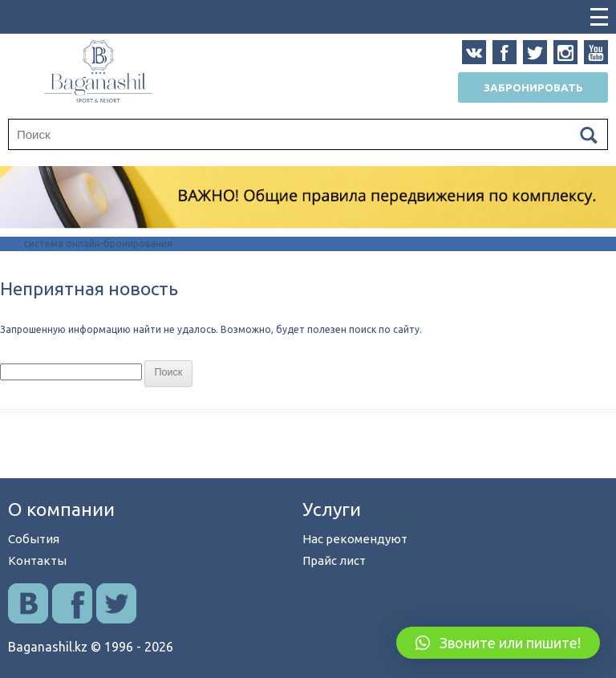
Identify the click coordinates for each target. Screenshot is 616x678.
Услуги (332, 509)
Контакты (37, 560)
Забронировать (533, 87)
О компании (61, 509)
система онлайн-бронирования (98, 244)
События (34, 539)
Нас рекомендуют (355, 539)
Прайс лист (334, 560)
